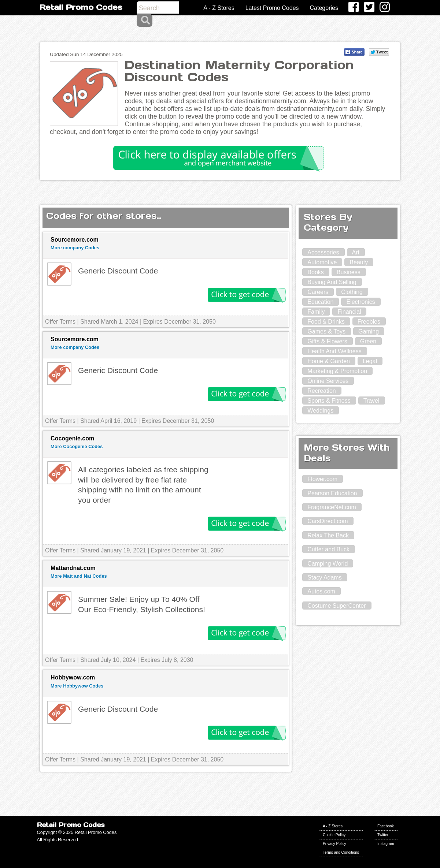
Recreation (321, 391)
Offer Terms (60, 322)
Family (316, 312)
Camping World (328, 564)
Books (315, 272)
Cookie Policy (334, 835)
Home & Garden (329, 361)
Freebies (369, 322)
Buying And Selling (332, 282)
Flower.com (322, 479)
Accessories (323, 252)
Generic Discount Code (118, 271)
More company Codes (75, 248)
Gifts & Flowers (327, 341)
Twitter (383, 835)
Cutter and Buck (328, 549)
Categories (324, 8)
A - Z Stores (219, 8)
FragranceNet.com (332, 507)
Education (320, 302)
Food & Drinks (326, 322)
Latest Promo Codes (272, 8)
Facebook (386, 826)
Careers (318, 292)
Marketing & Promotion (337, 371)
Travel (371, 401)
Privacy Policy (334, 844)
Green (368, 341)
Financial (349, 312)
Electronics (360, 302)
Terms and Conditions (341, 852)
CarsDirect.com (328, 521)
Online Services (328, 381)
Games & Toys (326, 331)
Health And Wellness (334, 351)
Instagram (386, 844)
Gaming (369, 331)
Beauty (359, 262)
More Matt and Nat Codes (79, 576)
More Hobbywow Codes (77, 686)
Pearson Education (332, 493)
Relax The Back (328, 535)
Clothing (352, 292)
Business (349, 272)
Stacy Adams (324, 578)
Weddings (320, 411)
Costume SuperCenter (337, 606)
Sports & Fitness (329, 401)
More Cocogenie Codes (77, 446)
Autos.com (321, 591)
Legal (370, 361)
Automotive (322, 262)
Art (356, 252)
